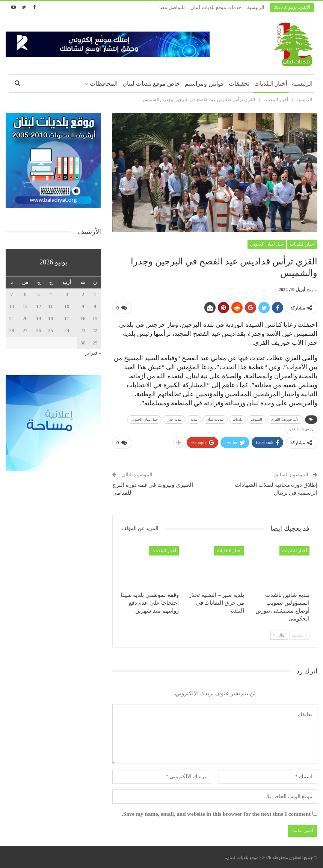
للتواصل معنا (172, 7)
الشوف (257, 419)
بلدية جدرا (174, 419)
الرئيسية (256, 7)
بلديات (237, 419)
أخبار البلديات (271, 84)
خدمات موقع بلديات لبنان (216, 7)
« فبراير (93, 353)
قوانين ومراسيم (204, 84)
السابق (299, 635)
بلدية (194, 419)
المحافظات (104, 84)
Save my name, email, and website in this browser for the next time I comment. (216, 814)
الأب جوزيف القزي (285, 419)
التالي (279, 635)
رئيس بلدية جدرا (301, 429)
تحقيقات (239, 84)
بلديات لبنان (215, 419)
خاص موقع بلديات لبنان (151, 84)
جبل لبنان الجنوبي (267, 244)
